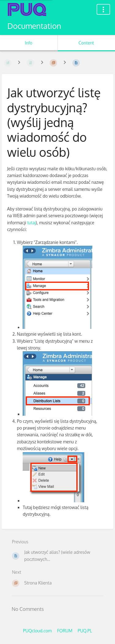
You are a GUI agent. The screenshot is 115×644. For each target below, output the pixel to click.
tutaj (32, 223)
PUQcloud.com (37, 631)
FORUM (65, 631)
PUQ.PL (85, 631)
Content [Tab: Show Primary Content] (86, 43)
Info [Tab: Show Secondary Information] (29, 43)
